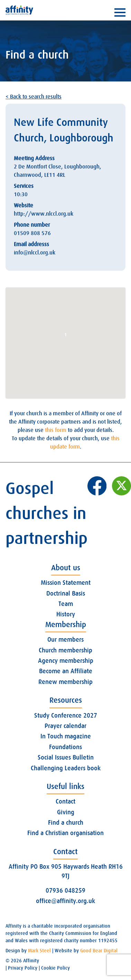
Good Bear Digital (99, 951)
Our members (65, 640)
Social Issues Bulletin (66, 757)
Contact (65, 801)
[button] (66, 336)
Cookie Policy (55, 968)
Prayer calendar (65, 726)
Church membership (65, 650)
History (66, 614)
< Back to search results (34, 97)
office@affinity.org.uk (65, 901)
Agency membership (66, 661)
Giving (66, 812)
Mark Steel (39, 951)
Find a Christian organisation (65, 833)
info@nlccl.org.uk (35, 253)
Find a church (66, 823)
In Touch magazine (66, 736)
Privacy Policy (23, 968)
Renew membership (65, 682)
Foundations (65, 747)
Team (66, 604)
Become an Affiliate (66, 671)
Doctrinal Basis (66, 593)
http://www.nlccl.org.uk (44, 214)
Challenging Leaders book (66, 768)
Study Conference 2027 (66, 716)
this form (56, 430)
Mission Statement (66, 583)
